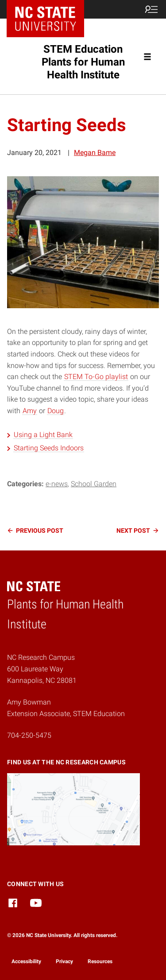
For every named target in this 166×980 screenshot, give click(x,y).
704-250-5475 (29, 735)
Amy (30, 411)
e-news (57, 484)
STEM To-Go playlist (96, 377)
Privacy (64, 961)
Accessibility (26, 961)
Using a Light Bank (43, 435)
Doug (56, 411)
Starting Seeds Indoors (49, 448)
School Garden (94, 484)
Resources (100, 961)
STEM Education (83, 62)
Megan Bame (95, 153)
